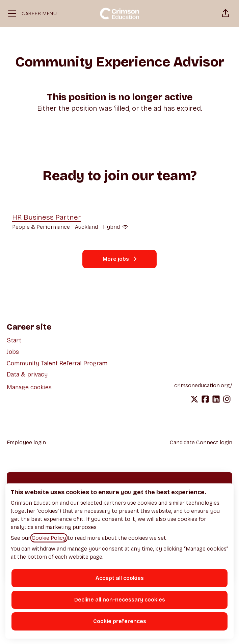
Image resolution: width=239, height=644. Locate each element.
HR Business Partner (70, 218)
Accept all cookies (120, 578)
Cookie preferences (120, 621)
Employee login (26, 442)
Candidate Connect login (201, 442)
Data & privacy (27, 374)
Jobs (13, 352)
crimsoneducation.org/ (203, 385)
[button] (225, 13)
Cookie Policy (49, 538)
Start (14, 340)
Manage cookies (29, 387)
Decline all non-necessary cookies (120, 600)
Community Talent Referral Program (57, 363)
